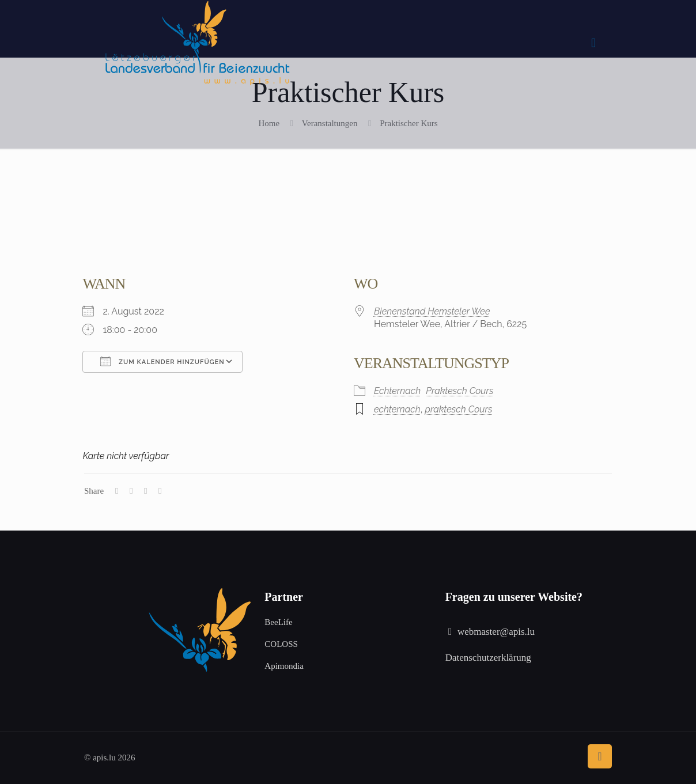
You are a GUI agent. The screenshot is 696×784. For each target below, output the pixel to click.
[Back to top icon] (600, 756)
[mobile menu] (593, 43)
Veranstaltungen (330, 123)
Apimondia (284, 666)
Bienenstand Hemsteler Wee (432, 311)
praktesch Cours (458, 409)
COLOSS (281, 644)
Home (269, 123)
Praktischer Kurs (408, 123)
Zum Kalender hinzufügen (162, 361)
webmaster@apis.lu (496, 632)
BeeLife (278, 622)
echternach (397, 409)
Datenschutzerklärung (488, 658)
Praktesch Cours (459, 391)
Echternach (397, 391)
